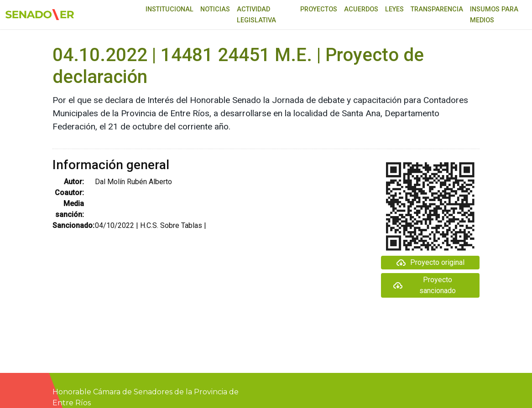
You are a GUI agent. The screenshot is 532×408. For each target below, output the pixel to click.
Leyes (394, 9)
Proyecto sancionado (424, 285)
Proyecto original (430, 263)
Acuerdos (361, 9)
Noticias (215, 9)
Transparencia (437, 9)
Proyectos (319, 9)
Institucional (170, 9)
